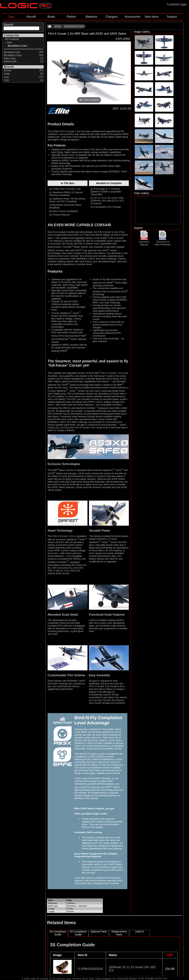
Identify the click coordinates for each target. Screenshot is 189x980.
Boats (51, 17)
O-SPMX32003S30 (90, 969)
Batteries (91, 17)
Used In (140, 932)
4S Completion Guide (78, 933)
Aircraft (31, 17)
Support (172, 17)
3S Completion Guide (58, 933)
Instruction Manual (144, 242)
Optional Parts (99, 932)
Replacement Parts (119, 933)
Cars (11, 17)
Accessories (133, 17)
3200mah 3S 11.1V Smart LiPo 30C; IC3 (133, 969)
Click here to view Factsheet (163, 242)
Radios (71, 17)
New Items (152, 17)
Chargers (111, 17)
